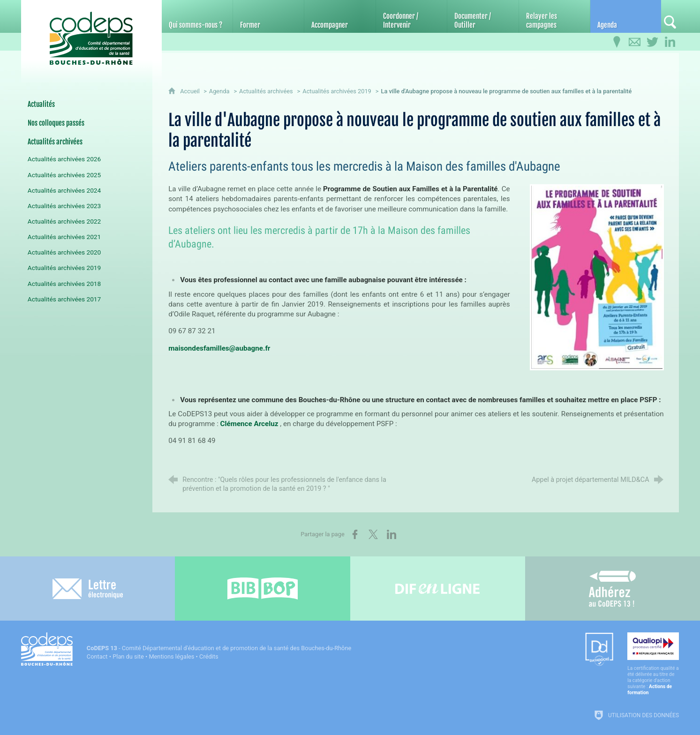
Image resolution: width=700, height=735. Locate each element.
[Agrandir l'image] (597, 277)
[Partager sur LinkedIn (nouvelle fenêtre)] (391, 534)
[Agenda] (626, 16)
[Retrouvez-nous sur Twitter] (652, 42)
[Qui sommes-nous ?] (197, 16)
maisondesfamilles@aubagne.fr (219, 348)
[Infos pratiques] (617, 42)
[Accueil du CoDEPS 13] (91, 34)
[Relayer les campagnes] (554, 16)
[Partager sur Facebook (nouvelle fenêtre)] (355, 534)
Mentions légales (171, 656)
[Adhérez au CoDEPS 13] (613, 589)
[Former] (268, 16)
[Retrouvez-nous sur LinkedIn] (670, 42)
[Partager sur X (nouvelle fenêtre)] (373, 534)
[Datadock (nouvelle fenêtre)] (599, 650)
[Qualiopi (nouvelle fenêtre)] (653, 664)
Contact (97, 656)
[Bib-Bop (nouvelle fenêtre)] (262, 589)
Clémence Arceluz (249, 424)
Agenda (219, 91)
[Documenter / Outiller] (483, 16)
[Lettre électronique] (87, 589)
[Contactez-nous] (634, 42)
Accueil (191, 91)
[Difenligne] (438, 589)
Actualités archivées (266, 91)
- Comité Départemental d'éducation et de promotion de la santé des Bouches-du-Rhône (219, 648)
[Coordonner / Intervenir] (411, 16)
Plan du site (128, 656)
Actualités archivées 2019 (337, 91)
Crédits (209, 656)
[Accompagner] (340, 16)
